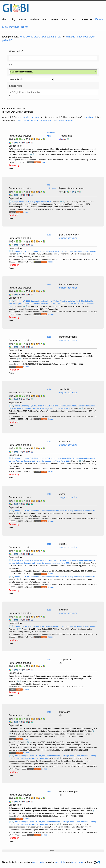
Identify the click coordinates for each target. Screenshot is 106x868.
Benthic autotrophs (69, 791)
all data (36, 117)
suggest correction (68, 238)
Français (24, 27)
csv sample (24, 117)
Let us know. (89, 117)
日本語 (5, 27)
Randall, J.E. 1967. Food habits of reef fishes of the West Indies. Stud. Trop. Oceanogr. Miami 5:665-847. (56, 251)
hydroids (63, 610)
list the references (64, 120)
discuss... (45, 162)
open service (39, 862)
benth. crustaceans (69, 284)
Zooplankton (65, 660)
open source (78, 862)
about (5, 19)
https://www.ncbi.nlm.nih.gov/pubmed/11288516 (33, 201)
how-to (65, 19)
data (44, 19)
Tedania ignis (66, 136)
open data (60, 862)
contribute (34, 19)
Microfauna (65, 712)
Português (14, 27)
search (75, 19)
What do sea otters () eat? (41, 37)
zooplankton (65, 389)
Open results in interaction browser (34, 120)
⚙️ (31, 154)
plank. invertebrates (69, 235)
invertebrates (66, 442)
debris (62, 494)
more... (53, 851)
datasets (54, 19)
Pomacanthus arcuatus (20, 136)
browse (22, 19)
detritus (63, 544)
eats (49, 235)
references (87, 19)
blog (13, 19)
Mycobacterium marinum (71, 188)
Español (99, 19)
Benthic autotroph (68, 337)
